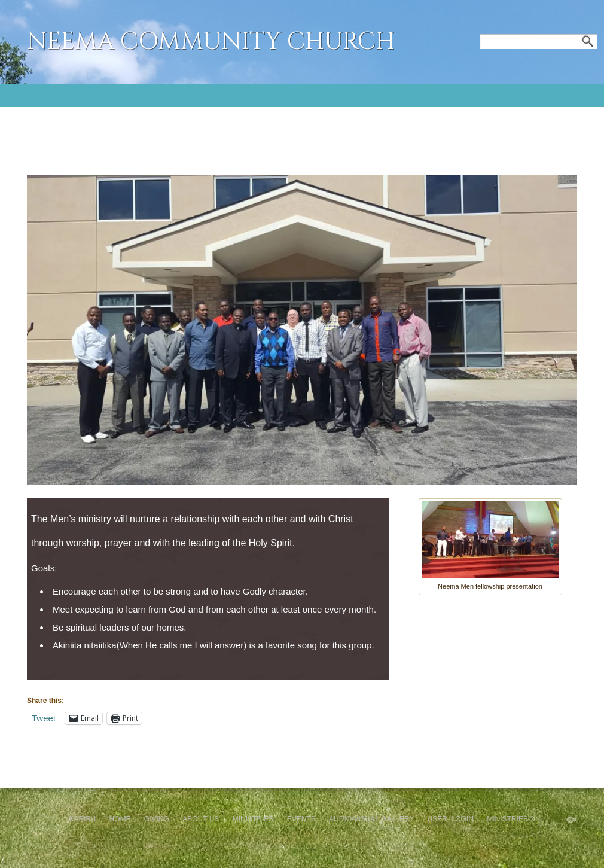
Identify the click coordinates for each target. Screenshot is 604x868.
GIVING (157, 819)
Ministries (253, 819)
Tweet (44, 718)
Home (120, 819)
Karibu (82, 819)
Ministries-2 (510, 819)
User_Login (450, 819)
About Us (201, 819)
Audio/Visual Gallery (371, 819)
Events (301, 819)
